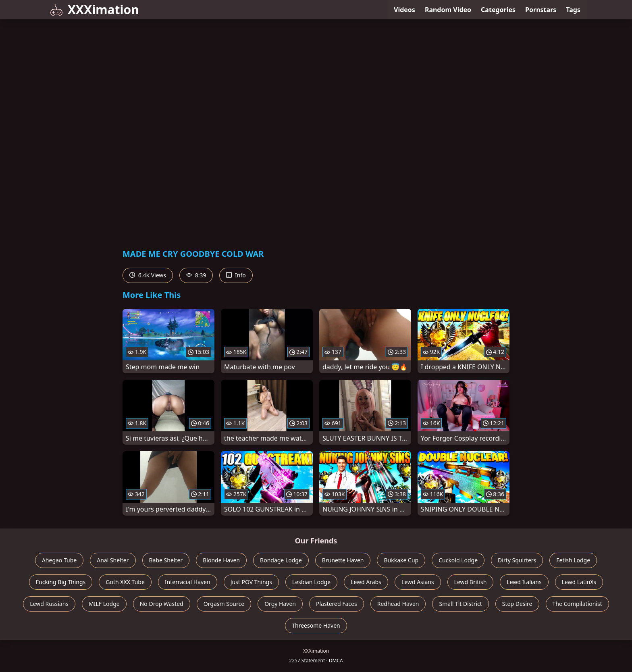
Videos (404, 10)
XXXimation (95, 9)
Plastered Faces (337, 604)
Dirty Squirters (517, 560)
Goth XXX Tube (125, 582)
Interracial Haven (188, 582)
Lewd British (471, 582)
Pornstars (541, 10)
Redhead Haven (398, 604)
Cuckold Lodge (458, 560)
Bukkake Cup (401, 560)
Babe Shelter (166, 560)
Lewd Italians (524, 582)
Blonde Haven (221, 560)
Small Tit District (460, 604)
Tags (573, 10)
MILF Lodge (104, 604)
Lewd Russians (49, 604)
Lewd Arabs (366, 582)
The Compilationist (577, 604)
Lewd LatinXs (579, 582)
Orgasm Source (224, 604)
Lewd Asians (418, 582)
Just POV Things (251, 582)
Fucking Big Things (61, 582)
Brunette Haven (343, 560)
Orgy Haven (280, 604)
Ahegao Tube (59, 560)
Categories (498, 10)
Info (236, 275)
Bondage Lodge (281, 560)
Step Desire (517, 604)
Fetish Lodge (573, 560)
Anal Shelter (113, 560)
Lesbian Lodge (311, 582)
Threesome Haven (316, 625)
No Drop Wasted (162, 604)
